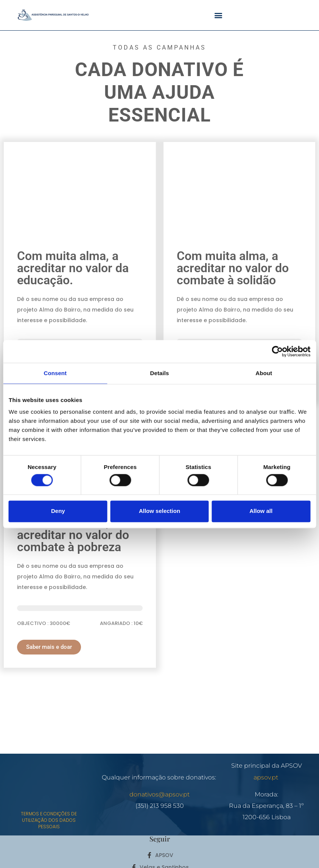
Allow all (261, 511)
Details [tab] (160, 373)
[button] (219, 15)
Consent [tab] (55, 373)
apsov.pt (267, 777)
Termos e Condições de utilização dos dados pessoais (49, 820)
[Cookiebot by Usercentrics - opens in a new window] (277, 351)
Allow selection (159, 511)
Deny (58, 511)
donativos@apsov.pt (159, 794)
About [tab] (264, 373)
